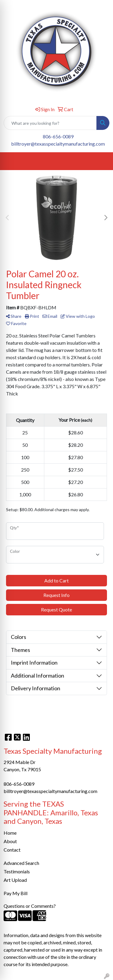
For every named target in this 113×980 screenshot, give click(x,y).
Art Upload (15, 880)
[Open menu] (101, 161)
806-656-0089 (58, 136)
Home (10, 833)
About (10, 841)
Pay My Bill (16, 893)
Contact (12, 850)
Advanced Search (21, 863)
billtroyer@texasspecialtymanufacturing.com (58, 144)
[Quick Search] (50, 123)
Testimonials (17, 871)
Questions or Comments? (30, 906)
